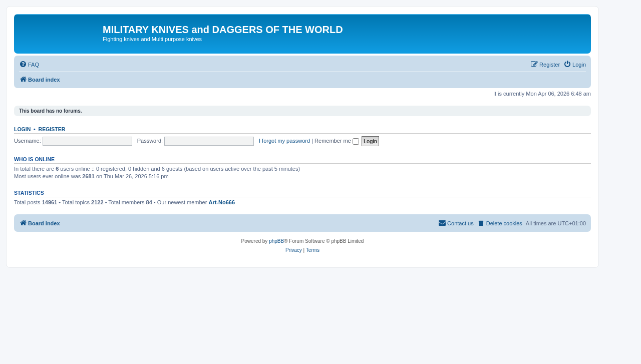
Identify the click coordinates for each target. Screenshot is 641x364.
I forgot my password (284, 141)
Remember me (337, 141)
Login (22, 129)
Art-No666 (222, 202)
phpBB (276, 241)
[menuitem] (29, 65)
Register (52, 129)
